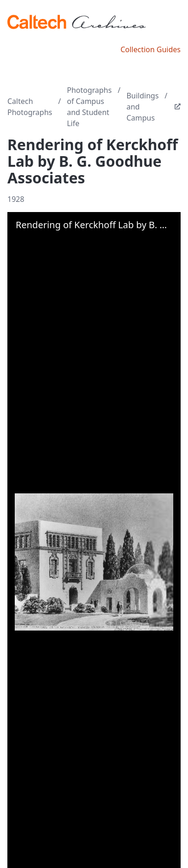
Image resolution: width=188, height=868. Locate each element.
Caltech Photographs (30, 107)
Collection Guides (150, 49)
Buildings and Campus (142, 107)
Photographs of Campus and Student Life (89, 107)
